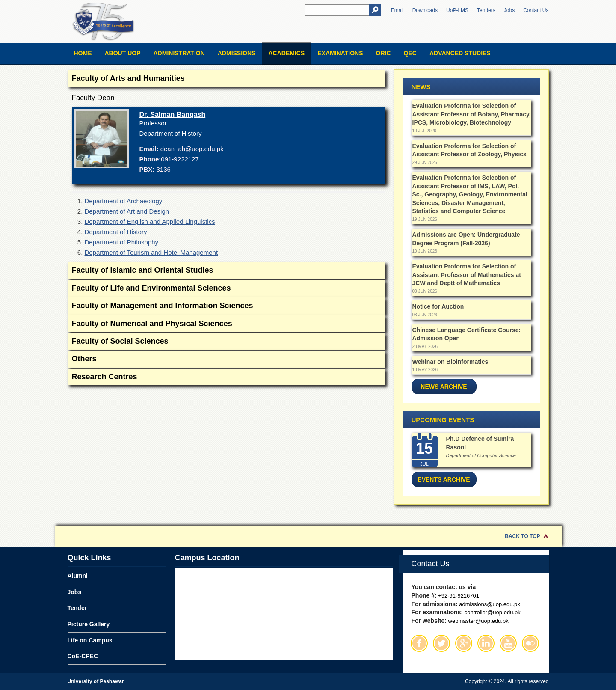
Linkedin (486, 643)
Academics (286, 53)
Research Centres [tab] (227, 377)
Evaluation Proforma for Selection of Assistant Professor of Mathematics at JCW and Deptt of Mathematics (467, 275)
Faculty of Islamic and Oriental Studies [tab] (227, 271)
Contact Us (536, 10)
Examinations (340, 53)
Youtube (508, 643)
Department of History (116, 232)
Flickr (530, 643)
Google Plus (464, 643)
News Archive (444, 387)
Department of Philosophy (122, 242)
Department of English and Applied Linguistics (150, 222)
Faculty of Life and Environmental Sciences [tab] (227, 289)
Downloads (425, 10)
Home (83, 53)
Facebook (419, 643)
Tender (77, 608)
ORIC (384, 53)
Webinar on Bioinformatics (450, 362)
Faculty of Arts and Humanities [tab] (227, 79)
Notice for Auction (438, 306)
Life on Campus (90, 640)
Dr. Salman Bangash (173, 115)
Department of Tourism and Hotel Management (151, 252)
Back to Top (522, 536)
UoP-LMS (457, 10)
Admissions (237, 53)
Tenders (486, 10)
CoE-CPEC (83, 656)
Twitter (441, 643)
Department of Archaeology (124, 201)
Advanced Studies (460, 53)
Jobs (509, 10)
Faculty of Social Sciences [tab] (227, 342)
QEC (410, 53)
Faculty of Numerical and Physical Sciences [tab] (227, 324)
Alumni (78, 576)
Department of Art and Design (127, 211)
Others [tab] (227, 359)
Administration (179, 53)
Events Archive (444, 479)
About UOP (123, 53)
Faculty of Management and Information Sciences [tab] (227, 306)
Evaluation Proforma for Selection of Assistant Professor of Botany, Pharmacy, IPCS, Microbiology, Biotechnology (472, 114)
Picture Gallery (89, 624)
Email (397, 10)
